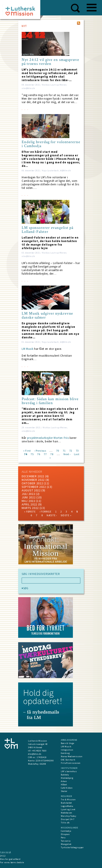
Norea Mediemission (72, 756)
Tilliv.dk (65, 823)
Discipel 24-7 (68, 819)
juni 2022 (29, 497)
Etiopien (65, 834)
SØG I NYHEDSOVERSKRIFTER (41, 574)
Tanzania (66, 841)
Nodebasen (67, 813)
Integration (67, 750)
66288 (43, 764)
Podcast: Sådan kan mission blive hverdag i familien (50, 401)
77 (45, 454)
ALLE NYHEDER (32, 472)
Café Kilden (67, 788)
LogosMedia (67, 806)
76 (39, 454)
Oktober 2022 (32, 483)
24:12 (3, 856)
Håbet (64, 785)
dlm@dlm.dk (35, 754)
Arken (64, 781)
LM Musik (27, 349)
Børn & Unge (67, 743)
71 (64, 450)
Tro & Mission (68, 800)
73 (77, 450)
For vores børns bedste (12, 862)
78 (52, 454)
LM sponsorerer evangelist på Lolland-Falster (47, 230)
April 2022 (29, 504)
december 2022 (33, 476)
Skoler (64, 791)
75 (32, 454)
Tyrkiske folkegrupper (72, 847)
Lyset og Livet (68, 809)
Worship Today (69, 816)
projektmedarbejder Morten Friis (48, 438)
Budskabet (66, 803)
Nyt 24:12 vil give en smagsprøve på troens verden (50, 62)
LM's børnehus (69, 771)
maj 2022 (28, 501)
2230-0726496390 (45, 761)
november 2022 (33, 480)
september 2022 (34, 487)
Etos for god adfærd (10, 859)
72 (71, 450)
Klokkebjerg (67, 778)
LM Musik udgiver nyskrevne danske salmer (47, 315)
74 (25, 454)
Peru (63, 838)
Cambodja (66, 831)
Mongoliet (66, 844)
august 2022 (31, 490)
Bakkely (65, 775)
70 (58, 450)
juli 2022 (28, 494)
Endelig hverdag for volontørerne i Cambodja (51, 144)
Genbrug (65, 753)
